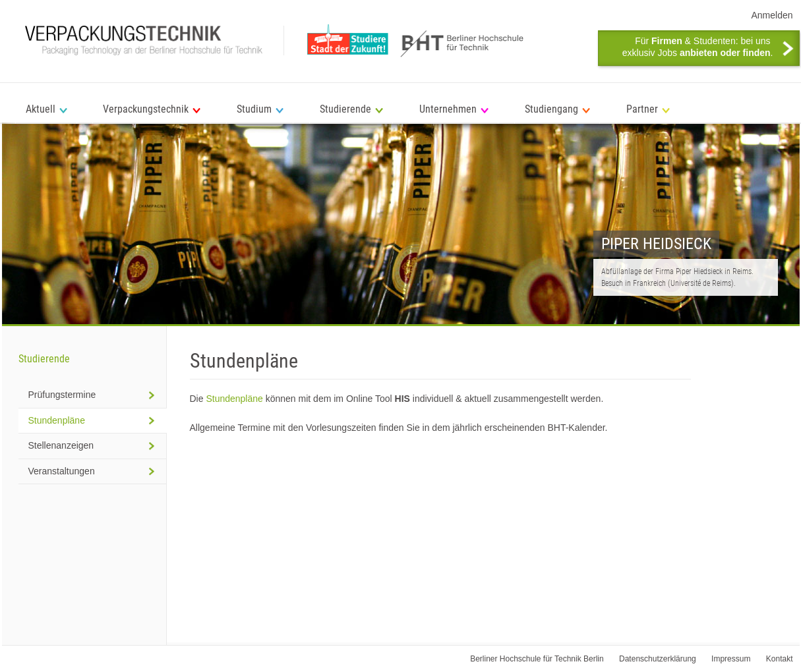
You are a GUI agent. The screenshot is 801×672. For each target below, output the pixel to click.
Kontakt (780, 659)
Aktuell (41, 109)
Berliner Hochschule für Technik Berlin (537, 659)
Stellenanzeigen (61, 445)
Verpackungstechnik (146, 109)
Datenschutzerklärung (658, 659)
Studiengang (551, 109)
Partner (642, 109)
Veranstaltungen (62, 471)
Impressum (731, 659)
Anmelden (772, 15)
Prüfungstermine (62, 395)
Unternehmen (448, 109)
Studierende (345, 109)
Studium (254, 109)
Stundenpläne (234, 399)
